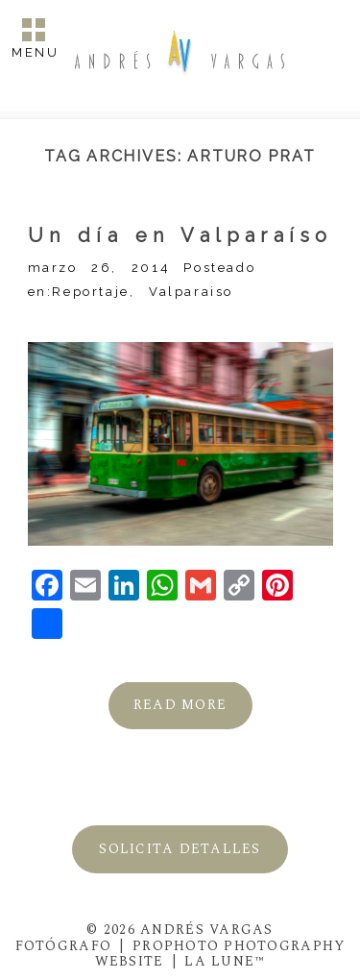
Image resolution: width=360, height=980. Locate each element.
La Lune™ (225, 961)
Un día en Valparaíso (180, 235)
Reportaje (90, 292)
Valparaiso (191, 292)
